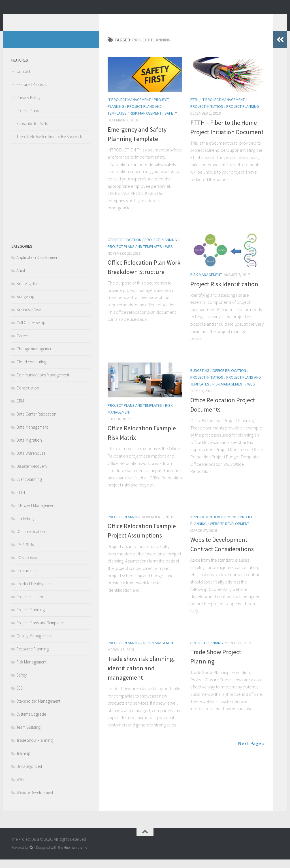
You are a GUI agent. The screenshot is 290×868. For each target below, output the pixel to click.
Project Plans (28, 119)
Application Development (214, 525)
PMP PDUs (25, 553)
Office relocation (124, 248)
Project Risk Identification (224, 292)
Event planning (29, 488)
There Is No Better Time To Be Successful (50, 145)
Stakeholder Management (38, 710)
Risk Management (146, 122)
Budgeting (200, 379)
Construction (28, 396)
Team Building (28, 736)
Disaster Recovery (32, 475)
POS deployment (31, 566)
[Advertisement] (51, 202)
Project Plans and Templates (135, 255)
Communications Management (43, 383)
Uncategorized (29, 775)
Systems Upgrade (31, 723)
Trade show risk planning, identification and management (141, 677)
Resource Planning (33, 657)
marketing (25, 527)
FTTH (194, 108)
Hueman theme (75, 856)
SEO (20, 697)
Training (23, 762)
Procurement (28, 579)
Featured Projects (31, 93)
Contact (23, 80)
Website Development (230, 532)
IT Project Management (129, 108)
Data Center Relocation (36, 423)
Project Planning (243, 115)
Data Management (32, 436)
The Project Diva (52, 20)
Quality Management (34, 644)
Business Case (29, 318)
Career (22, 344)
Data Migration (29, 449)
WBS (169, 255)
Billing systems (29, 292)
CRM (20, 409)
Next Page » (251, 752)
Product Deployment (34, 592)
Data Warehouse (31, 462)
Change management (35, 357)
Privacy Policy (28, 106)
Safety (171, 122)
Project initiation (207, 115)
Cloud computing (31, 370)
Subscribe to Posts (32, 132)
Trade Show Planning (35, 749)
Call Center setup (31, 331)
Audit (21, 279)
